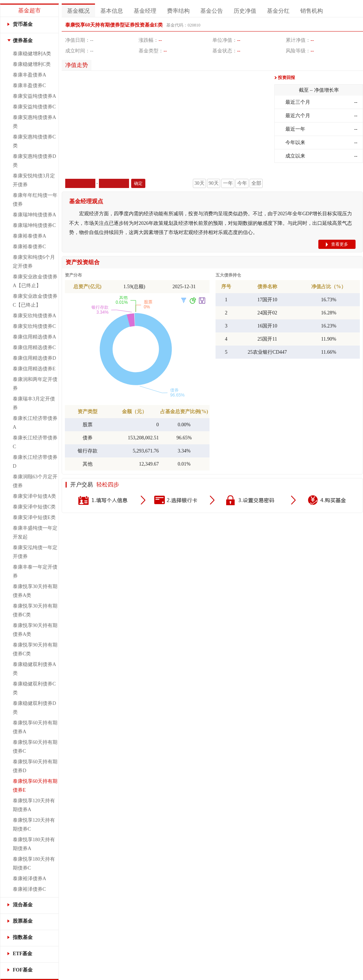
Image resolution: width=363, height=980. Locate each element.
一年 (228, 183)
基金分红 (278, 11)
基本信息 (112, 11)
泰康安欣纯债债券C (34, 326)
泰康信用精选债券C (34, 347)
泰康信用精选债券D (34, 358)
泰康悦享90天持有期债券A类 (35, 630)
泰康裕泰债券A (29, 236)
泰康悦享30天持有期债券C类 (35, 610)
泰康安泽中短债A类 (34, 496)
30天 (200, 183)
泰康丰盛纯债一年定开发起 (35, 532)
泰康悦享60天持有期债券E (35, 786)
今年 (242, 183)
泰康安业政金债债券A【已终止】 (35, 281)
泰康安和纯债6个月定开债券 (34, 262)
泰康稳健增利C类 (32, 64)
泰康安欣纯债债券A (34, 316)
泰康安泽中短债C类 (34, 507)
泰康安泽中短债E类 (34, 517)
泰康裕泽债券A (29, 879)
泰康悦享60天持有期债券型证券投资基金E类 (114, 25)
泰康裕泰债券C (29, 247)
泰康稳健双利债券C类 (34, 688)
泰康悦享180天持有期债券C (34, 864)
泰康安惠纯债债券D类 (34, 161)
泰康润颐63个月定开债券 (35, 481)
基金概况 (78, 11)
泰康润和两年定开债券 (35, 384)
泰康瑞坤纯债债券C (34, 225)
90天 (214, 183)
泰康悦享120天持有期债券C (34, 825)
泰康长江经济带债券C (35, 442)
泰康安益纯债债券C (34, 107)
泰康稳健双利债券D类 (34, 708)
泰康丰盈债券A (29, 75)
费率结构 (178, 11)
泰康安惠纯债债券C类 (34, 141)
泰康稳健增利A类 (32, 54)
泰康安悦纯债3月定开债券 (34, 180)
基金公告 (212, 11)
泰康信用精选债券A (34, 337)
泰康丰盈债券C (29, 86)
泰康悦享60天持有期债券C (35, 747)
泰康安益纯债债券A (34, 96)
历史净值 (245, 11)
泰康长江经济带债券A (35, 423)
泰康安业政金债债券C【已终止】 (35, 301)
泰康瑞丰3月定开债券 (34, 403)
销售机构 (312, 11)
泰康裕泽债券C (29, 889)
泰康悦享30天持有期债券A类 (35, 591)
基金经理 (145, 11)
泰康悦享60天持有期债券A (35, 727)
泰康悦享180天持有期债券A (34, 844)
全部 (256, 183)
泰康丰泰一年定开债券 (35, 571)
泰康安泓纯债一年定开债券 (35, 552)
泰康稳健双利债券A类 (34, 669)
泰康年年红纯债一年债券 (35, 200)
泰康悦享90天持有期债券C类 (35, 649)
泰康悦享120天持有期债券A (34, 805)
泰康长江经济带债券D (35, 462)
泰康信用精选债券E (34, 369)
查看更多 (340, 244)
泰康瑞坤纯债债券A (34, 215)
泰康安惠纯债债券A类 (34, 122)
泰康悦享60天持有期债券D (35, 766)
